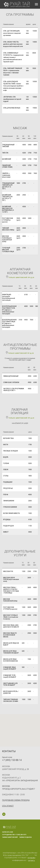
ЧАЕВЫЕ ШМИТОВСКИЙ (10, 837)
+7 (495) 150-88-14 (12, 760)
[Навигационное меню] (36, 4)
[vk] (4, 814)
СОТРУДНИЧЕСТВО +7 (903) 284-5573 (14, 835)
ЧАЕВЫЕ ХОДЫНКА (25, 837)
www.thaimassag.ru (10, 853)
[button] (8, 806)
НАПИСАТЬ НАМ (8, 832)
